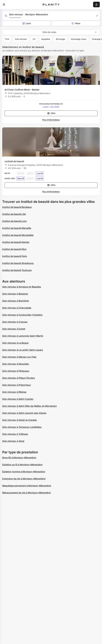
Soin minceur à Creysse (15, 322)
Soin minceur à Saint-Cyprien (18, 399)
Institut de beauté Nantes (16, 242)
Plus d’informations (51, 120)
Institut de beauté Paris (15, 256)
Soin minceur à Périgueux (16, 371)
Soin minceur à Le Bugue (15, 343)
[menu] (4, 4)
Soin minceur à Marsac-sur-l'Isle (19, 357)
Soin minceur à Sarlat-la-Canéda (19, 420)
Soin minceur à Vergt (13, 441)
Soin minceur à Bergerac (15, 294)
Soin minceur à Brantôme (16, 301)
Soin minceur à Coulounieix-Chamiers (22, 315)
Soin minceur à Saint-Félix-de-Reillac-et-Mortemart (29, 406)
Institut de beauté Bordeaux (17, 207)
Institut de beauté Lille (14, 214)
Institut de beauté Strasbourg (18, 263)
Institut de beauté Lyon (15, 221)
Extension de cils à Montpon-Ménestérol (24, 479)
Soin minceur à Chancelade (17, 308)
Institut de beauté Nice (14, 249)
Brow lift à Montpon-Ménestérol (19, 458)
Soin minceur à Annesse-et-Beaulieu (22, 287)
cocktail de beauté (14, 161)
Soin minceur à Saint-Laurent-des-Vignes (24, 413)
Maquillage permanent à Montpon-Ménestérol (27, 486)
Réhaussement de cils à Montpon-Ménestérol (26, 493)
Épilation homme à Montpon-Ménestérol (24, 472)
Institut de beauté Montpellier (18, 235)
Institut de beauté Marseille (17, 228)
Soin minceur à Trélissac (15, 434)
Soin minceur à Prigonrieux (17, 385)
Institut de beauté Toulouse (17, 270)
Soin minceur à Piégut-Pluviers (19, 378)
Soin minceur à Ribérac (14, 392)
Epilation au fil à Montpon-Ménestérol (22, 465)
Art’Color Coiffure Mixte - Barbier (22, 90)
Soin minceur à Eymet (14, 329)
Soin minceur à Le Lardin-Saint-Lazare (23, 350)
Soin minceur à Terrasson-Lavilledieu (22, 427)
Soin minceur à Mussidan (16, 364)
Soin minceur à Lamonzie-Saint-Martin (23, 336)
